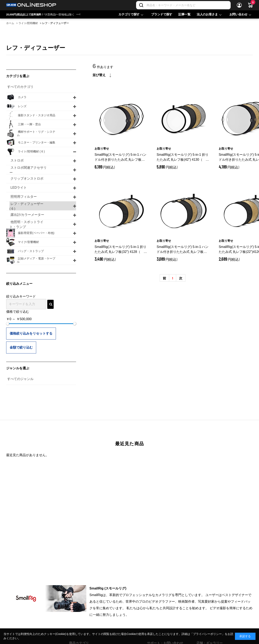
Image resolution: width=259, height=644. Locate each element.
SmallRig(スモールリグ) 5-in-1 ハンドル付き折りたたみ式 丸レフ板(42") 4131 (120, 158)
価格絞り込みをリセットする (31, 333)
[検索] (141, 5)
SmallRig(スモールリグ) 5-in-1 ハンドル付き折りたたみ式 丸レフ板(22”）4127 (183, 250)
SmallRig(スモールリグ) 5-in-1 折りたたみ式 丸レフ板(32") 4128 (121, 250)
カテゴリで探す (129, 14)
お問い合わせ (238, 14)
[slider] (8, 324)
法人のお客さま (207, 14)
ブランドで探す (162, 14)
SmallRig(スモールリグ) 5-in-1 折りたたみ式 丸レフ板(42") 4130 (183, 158)
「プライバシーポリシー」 (207, 634)
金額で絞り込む (21, 347)
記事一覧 (184, 14)
